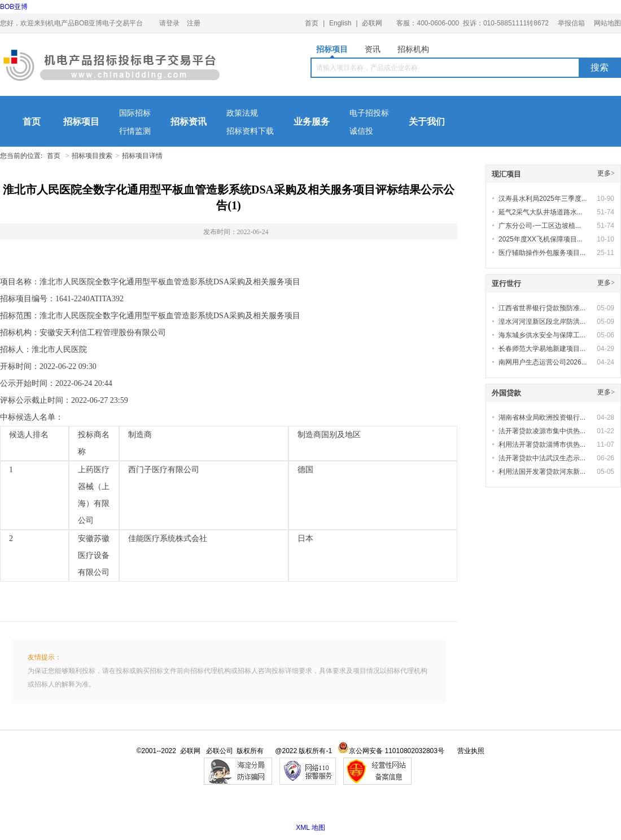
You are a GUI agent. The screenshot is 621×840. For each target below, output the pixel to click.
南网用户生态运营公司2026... (543, 362)
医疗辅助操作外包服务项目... (542, 253)
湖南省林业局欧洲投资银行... (542, 417)
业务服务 (312, 122)
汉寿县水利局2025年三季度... (543, 199)
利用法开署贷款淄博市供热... (542, 445)
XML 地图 (310, 828)
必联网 (372, 23)
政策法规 (242, 113)
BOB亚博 (14, 7)
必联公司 (220, 751)
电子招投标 (369, 113)
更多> (606, 173)
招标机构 (413, 49)
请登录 (169, 23)
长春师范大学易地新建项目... (542, 349)
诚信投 (361, 131)
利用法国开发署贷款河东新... (542, 472)
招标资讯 (189, 122)
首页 (312, 23)
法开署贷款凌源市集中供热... (542, 431)
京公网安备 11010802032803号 (391, 751)
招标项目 (332, 51)
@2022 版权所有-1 (303, 751)
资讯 (373, 49)
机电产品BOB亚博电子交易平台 (111, 68)
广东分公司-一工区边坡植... (540, 226)
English (340, 23)
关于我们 (427, 122)
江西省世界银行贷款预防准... (542, 308)
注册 (194, 23)
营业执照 (471, 751)
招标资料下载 (250, 131)
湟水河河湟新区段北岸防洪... (542, 322)
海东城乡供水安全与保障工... (542, 335)
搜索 (600, 67)
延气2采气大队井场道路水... (541, 212)
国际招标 (135, 113)
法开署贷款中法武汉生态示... (542, 458)
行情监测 (135, 131)
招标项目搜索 (92, 156)
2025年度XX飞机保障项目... (541, 239)
